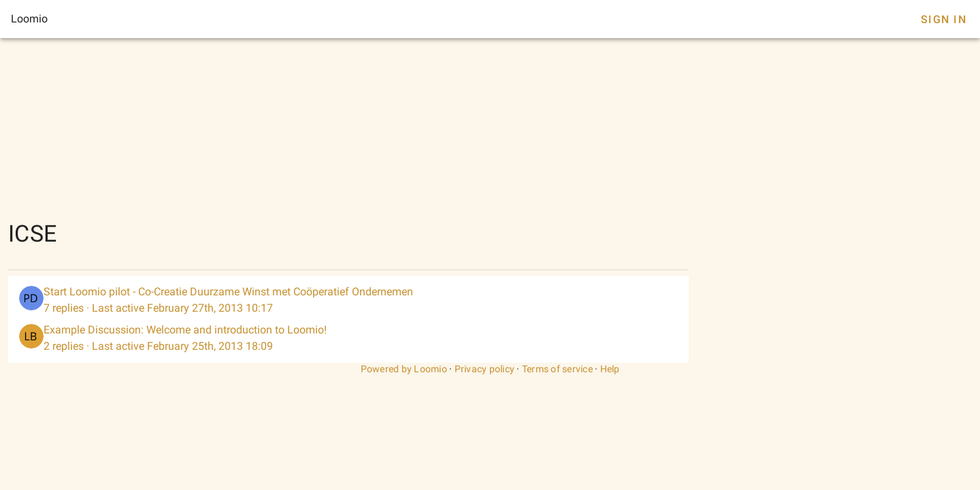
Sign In (944, 19)
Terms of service (557, 369)
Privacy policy (485, 369)
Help (610, 369)
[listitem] (348, 300)
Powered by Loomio (404, 369)
